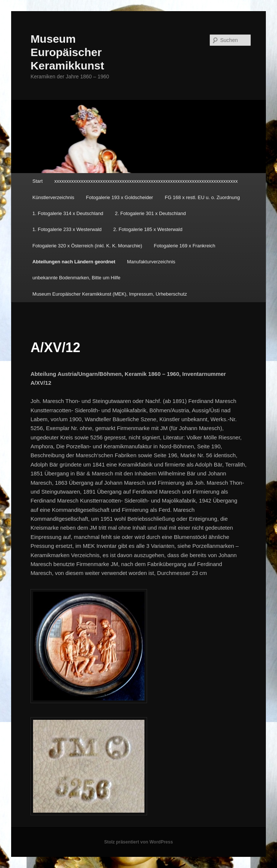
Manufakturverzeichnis (151, 262)
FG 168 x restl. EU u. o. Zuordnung (202, 197)
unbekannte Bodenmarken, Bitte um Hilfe (76, 278)
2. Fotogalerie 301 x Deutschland (151, 213)
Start (37, 181)
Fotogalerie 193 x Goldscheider (120, 197)
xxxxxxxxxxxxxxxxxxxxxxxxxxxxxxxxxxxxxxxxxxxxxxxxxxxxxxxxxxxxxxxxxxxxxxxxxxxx (146, 181)
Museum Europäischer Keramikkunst (67, 52)
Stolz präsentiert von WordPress (138, 842)
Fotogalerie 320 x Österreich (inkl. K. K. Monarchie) (87, 246)
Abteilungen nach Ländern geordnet (74, 262)
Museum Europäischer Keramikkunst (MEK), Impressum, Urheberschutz (110, 294)
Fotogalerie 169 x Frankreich (184, 246)
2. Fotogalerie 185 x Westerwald (148, 229)
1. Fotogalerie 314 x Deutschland (68, 213)
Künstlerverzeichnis (53, 197)
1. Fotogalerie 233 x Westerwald (67, 229)
